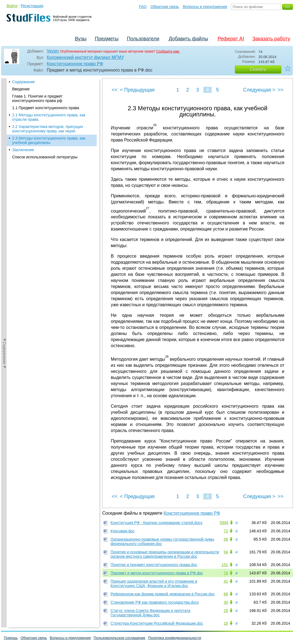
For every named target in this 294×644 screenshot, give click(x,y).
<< (115, 90)
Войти (12, 6)
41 (226, 581)
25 (226, 611)
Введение (21, 89)
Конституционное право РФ (75, 64)
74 (226, 573)
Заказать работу (271, 39)
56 (226, 539)
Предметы (107, 39)
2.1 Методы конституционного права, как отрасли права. (49, 117)
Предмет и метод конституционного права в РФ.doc (157, 573)
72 (226, 531)
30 (226, 602)
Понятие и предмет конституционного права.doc (154, 565)
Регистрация (32, 6)
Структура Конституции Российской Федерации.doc (157, 623)
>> (281, 90)
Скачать (258, 69)
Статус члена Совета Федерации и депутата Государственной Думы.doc (150, 613)
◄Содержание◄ (4, 175)
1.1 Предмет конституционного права (46, 108)
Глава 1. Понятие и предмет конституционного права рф (37, 98)
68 (226, 594)
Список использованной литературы (45, 157)
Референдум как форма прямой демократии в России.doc (163, 594)
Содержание (23, 82)
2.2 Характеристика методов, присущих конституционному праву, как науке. (48, 129)
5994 (224, 523)
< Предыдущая (137, 90)
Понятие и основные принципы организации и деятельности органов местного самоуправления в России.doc (165, 554)
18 (226, 623)
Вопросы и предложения (205, 7)
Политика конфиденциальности (175, 638)
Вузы (81, 39)
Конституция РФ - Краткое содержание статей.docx (156, 523)
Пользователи (143, 39)
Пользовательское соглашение (120, 638)
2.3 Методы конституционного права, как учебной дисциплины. (49, 140)
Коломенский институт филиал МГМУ (85, 57)
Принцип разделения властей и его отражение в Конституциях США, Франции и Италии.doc (154, 583)
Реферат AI (231, 39)
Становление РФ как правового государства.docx (155, 602)
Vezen (53, 51)
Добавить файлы (188, 39)
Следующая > (259, 90)
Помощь (11, 638)
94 (226, 552)
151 (225, 565)
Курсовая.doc (123, 531)
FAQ (143, 7)
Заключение (23, 150)
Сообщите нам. (168, 51)
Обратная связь (165, 7)
